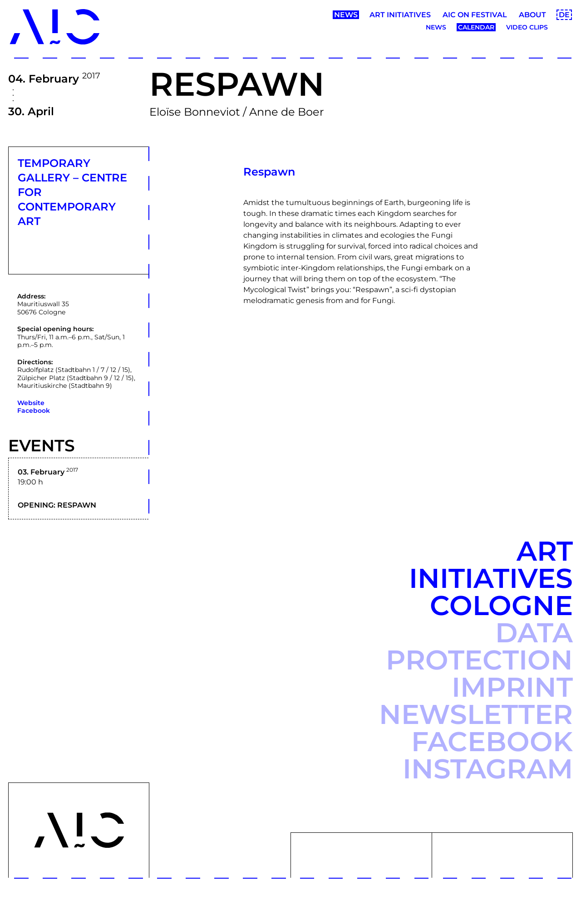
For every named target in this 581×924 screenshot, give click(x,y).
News (346, 15)
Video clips (527, 27)
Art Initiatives (400, 15)
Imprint (512, 687)
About (532, 15)
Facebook (34, 411)
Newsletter (476, 714)
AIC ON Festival (475, 15)
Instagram (488, 769)
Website (31, 403)
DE (564, 15)
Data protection (479, 646)
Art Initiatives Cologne (491, 578)
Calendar (476, 27)
